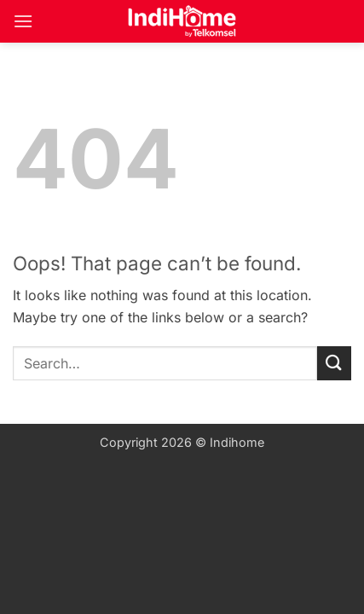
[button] (23, 21)
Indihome (237, 442)
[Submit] (334, 363)
